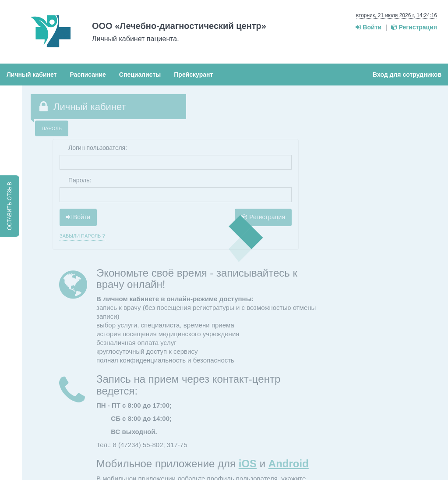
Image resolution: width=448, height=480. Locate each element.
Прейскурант (193, 75)
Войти (369, 27)
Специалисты (140, 75)
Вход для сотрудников (407, 75)
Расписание (88, 75)
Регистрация (414, 27)
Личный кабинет (32, 75)
